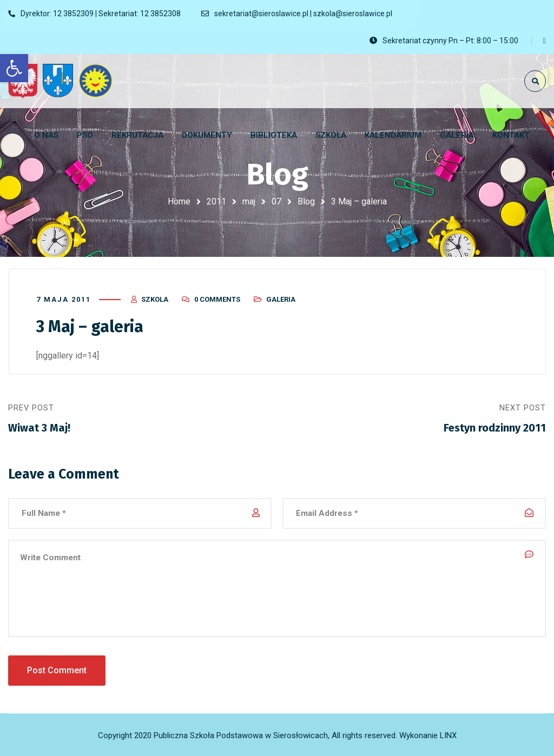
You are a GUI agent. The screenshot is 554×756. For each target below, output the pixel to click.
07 (276, 201)
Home (179, 201)
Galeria (281, 299)
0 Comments (217, 299)
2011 (216, 201)
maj (249, 201)
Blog (306, 201)
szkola (155, 299)
